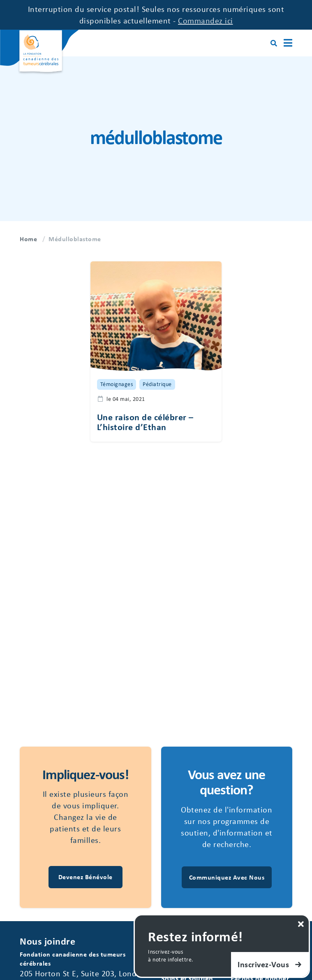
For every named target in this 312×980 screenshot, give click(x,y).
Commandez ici (206, 20)
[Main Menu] (288, 43)
